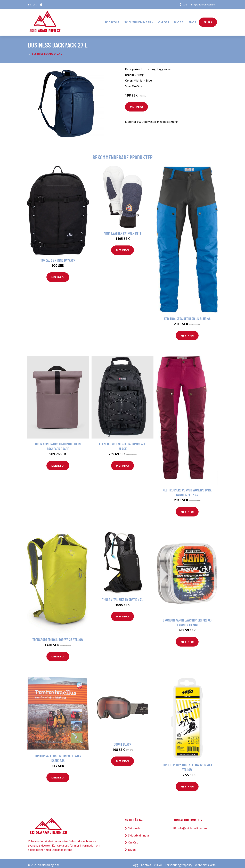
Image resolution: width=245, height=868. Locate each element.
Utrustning (148, 66)
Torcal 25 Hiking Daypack (58, 257)
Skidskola (112, 21)
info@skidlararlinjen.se (202, 5)
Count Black (122, 741)
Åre (184, 5)
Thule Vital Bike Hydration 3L (122, 596)
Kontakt (146, 862)
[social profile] (41, 5)
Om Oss (133, 839)
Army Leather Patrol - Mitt (123, 230)
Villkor (158, 862)
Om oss (164, 21)
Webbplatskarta (205, 862)
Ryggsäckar (164, 66)
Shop (192, 21)
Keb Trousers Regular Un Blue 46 (187, 315)
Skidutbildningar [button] (138, 21)
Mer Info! (136, 103)
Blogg (179, 21)
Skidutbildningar (139, 832)
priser (208, 21)
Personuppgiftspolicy (179, 862)
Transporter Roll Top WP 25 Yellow (58, 636)
